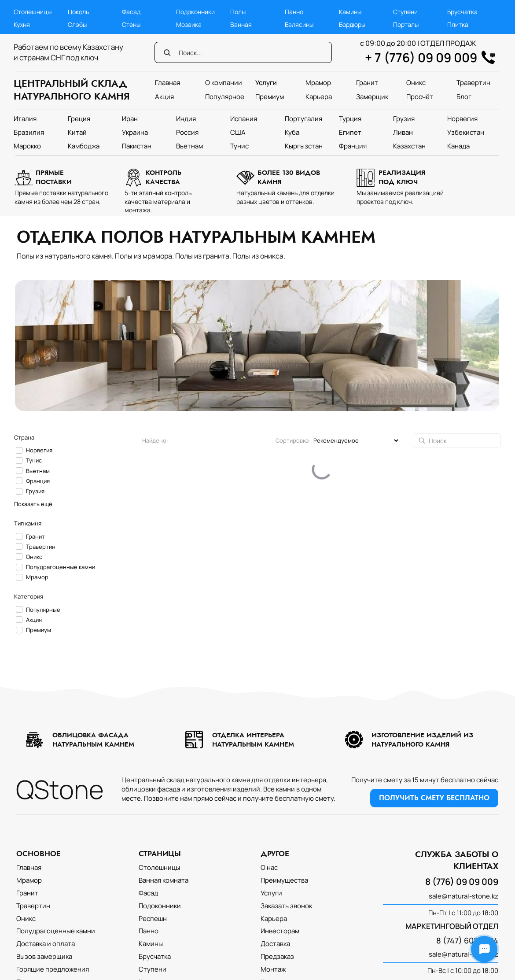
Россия (187, 132)
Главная (167, 83)
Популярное (225, 97)
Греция (79, 119)
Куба (292, 132)
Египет (350, 132)
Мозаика (189, 24)
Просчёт (420, 97)
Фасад (131, 12)
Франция (353, 146)
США (238, 132)
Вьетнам (189, 146)
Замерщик (372, 97)
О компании (224, 83)
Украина (135, 132)
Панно (294, 12)
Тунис (239, 146)
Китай (77, 132)
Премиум (270, 97)
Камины (350, 12)
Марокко (27, 146)
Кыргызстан (304, 146)
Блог (464, 97)
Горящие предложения (53, 969)
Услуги (266, 83)
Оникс (416, 83)
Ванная (241, 24)
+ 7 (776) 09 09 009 (421, 57)
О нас (269, 867)
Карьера (319, 97)
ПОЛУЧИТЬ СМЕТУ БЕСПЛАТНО (434, 798)
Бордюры (352, 24)
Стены (131, 24)
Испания (244, 119)
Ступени (405, 12)
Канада (458, 146)
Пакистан (137, 146)
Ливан (403, 132)
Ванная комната (164, 880)
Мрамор (318, 83)
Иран (130, 119)
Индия (186, 119)
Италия (25, 119)
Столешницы (33, 12)
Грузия (404, 119)
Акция (164, 97)
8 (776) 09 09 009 (462, 882)
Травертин (473, 83)
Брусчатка (462, 12)
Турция (350, 119)
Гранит (367, 83)
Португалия (303, 119)
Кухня (22, 24)
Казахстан (409, 146)
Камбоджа (84, 146)
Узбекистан (466, 132)
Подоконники (195, 12)
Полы (238, 12)
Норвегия (462, 119)
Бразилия (29, 132)
